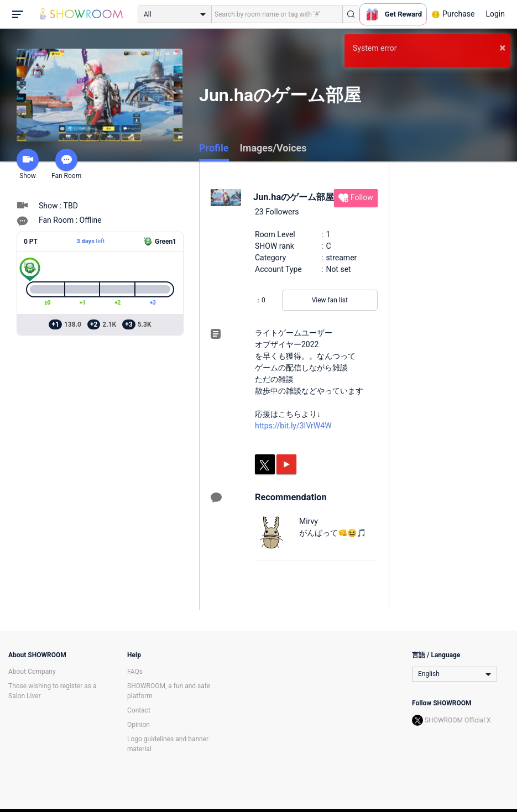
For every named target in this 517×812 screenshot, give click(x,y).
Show (28, 164)
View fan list (330, 300)
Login (495, 14)
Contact (139, 710)
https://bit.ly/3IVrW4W (293, 426)
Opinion (139, 725)
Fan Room (66, 164)
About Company (32, 672)
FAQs (135, 672)
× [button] (502, 48)
